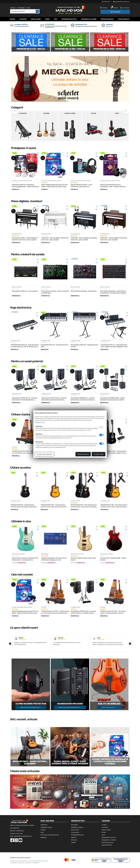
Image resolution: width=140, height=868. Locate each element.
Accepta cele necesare (44, 454)
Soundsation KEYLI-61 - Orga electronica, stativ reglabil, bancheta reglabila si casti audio (114, 346)
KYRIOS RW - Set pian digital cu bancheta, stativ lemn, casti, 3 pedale (114, 239)
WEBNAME (36, 863)
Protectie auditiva (107, 19)
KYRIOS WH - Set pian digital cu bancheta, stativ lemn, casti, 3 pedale (55, 239)
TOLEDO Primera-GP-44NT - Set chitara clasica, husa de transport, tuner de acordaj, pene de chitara (113, 612)
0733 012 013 (106, 2)
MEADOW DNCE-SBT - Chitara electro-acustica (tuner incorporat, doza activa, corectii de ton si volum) (54, 506)
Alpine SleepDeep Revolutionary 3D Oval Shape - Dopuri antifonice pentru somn (54, 186)
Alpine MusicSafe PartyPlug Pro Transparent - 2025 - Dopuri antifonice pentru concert (113, 186)
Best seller (69, 13)
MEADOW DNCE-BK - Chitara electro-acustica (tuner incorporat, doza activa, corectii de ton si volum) (24, 506)
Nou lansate (78, 13)
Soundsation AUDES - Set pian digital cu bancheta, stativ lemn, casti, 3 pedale (25, 239)
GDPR (42, 832)
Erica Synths (17, 287)
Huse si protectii (124, 19)
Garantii (74, 837)
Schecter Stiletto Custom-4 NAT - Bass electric (83, 559)
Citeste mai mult (40, 422)
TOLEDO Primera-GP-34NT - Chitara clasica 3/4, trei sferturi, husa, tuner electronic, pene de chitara (26, 452)
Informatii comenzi (77, 827)
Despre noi (44, 825)
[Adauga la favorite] (38, 153)
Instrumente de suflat (69, 19)
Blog (28, 8)
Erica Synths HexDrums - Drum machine (25, 291)
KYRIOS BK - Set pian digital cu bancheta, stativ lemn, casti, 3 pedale (84, 239)
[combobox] (25, 11)
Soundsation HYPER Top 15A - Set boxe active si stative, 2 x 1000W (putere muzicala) (83, 612)
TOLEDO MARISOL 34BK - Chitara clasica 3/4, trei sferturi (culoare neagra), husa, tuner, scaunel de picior (113, 452)
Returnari (21, 8)
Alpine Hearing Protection (22, 181)
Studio (47, 19)
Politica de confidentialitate (50, 835)
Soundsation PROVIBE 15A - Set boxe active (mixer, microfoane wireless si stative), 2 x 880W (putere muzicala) (83, 399)
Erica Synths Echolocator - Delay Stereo (84, 291)
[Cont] (125, 8)
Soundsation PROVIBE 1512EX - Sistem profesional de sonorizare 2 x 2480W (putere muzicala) (113, 399)
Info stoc (74, 840)
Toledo (15, 447)
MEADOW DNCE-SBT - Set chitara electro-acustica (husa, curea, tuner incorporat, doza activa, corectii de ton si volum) (114, 506)
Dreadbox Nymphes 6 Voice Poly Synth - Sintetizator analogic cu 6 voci (54, 559)
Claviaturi (23, 19)
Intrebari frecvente (77, 835)
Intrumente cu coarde (89, 19)
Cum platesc (75, 830)
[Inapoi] (15, 111)
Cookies (43, 830)
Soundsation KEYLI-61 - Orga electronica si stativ (55, 346)
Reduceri (61, 13)
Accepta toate (99, 454)
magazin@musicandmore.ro (122, 2)
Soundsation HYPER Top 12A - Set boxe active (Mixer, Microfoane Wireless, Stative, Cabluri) (54, 399)
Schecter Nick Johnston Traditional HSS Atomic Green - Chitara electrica (25, 559)
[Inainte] (125, 111)
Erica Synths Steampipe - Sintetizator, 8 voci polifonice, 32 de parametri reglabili (113, 292)
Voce (56, 19)
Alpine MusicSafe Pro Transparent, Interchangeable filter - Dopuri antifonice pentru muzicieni (25, 186)
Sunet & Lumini (36, 19)
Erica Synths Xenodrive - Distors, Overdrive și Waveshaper (55, 292)
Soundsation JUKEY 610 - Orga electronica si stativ (84, 346)
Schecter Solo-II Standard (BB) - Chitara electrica (113, 559)
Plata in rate (75, 832)
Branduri (43, 837)
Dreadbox (45, 554)
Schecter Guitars (18, 554)
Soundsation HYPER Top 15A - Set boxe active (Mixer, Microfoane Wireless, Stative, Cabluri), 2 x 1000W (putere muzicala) (25, 399)
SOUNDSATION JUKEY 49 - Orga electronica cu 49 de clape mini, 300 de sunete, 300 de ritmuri (25, 346)
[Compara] (38, 156)
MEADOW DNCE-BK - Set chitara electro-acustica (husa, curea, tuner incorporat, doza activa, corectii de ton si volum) (84, 506)
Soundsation (17, 234)
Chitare (12, 19)
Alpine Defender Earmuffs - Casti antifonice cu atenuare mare (81, 186)
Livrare (13, 8)
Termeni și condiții (46, 827)
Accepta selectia (83, 454)
